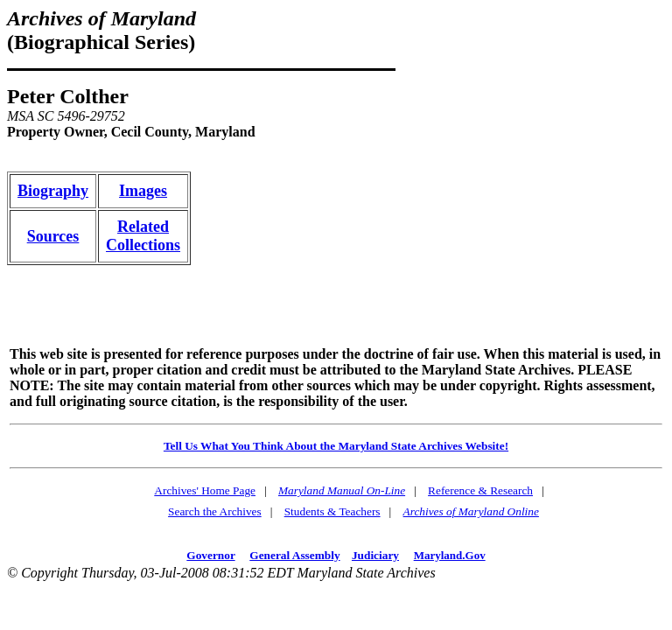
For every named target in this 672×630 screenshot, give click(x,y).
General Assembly (294, 555)
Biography (53, 191)
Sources (53, 236)
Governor (210, 555)
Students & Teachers (332, 511)
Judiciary (375, 555)
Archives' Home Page (205, 490)
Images (143, 191)
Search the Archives (215, 511)
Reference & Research (480, 490)
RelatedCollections (143, 236)
